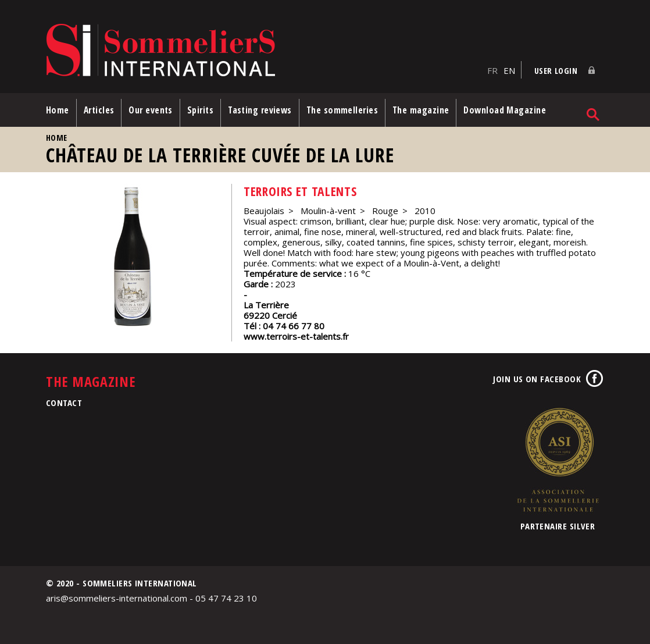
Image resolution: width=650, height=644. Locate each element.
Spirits (200, 110)
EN (509, 70)
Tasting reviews (260, 110)
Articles (99, 110)
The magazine (421, 110)
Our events (151, 110)
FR (492, 70)
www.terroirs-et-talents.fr (296, 336)
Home (58, 110)
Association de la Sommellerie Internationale (558, 460)
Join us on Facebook (537, 379)
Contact (64, 403)
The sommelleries (342, 110)
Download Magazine (505, 110)
